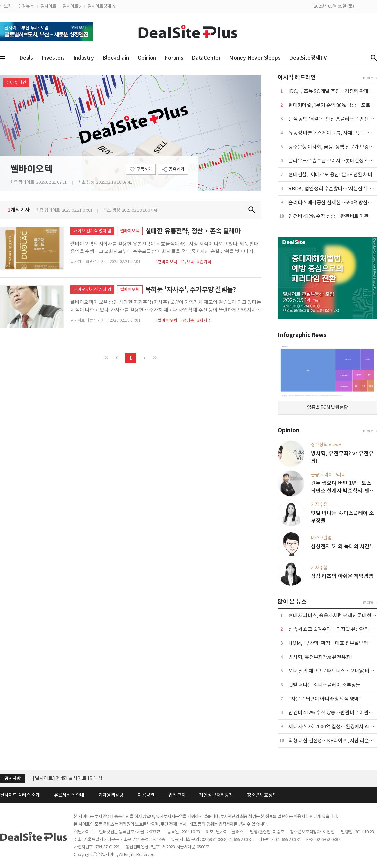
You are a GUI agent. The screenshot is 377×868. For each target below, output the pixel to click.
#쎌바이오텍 (166, 262)
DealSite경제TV (312, 57)
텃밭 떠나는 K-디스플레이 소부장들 (324, 685)
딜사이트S (72, 6)
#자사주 (204, 320)
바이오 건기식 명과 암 (92, 231)
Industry (84, 58)
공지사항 (12, 778)
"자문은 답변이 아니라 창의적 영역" (325, 699)
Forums (174, 58)
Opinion (147, 58)
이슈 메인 (18, 83)
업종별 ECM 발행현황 (327, 407)
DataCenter (206, 58)
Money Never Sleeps (255, 58)
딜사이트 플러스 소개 (20, 795)
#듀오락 (187, 262)
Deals (26, 58)
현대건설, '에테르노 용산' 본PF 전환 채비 (330, 175)
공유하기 (176, 169)
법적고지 (177, 795)
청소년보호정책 (262, 795)
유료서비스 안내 (69, 795)
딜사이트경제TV (102, 6)
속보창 (6, 6)
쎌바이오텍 (31, 169)
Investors (53, 58)
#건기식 (204, 262)
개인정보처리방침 (216, 795)
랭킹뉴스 (26, 6)
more (368, 78)
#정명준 (187, 320)
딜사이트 (48, 6)
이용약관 (146, 795)
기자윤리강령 (111, 795)
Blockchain (116, 58)
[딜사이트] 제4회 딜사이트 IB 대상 (68, 778)
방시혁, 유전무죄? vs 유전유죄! (320, 657)
